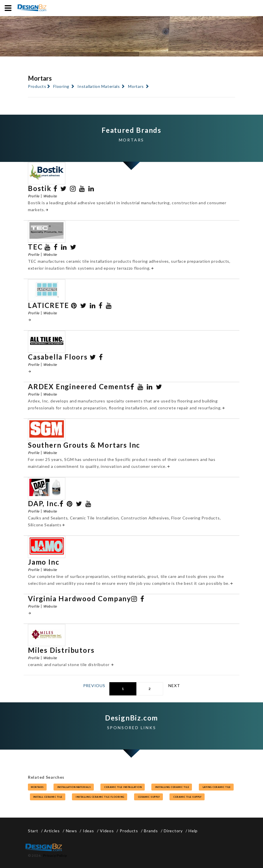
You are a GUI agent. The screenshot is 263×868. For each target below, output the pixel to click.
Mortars (136, 86)
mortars (37, 787)
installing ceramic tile (172, 787)
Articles (52, 831)
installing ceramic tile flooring (100, 797)
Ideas (88, 831)
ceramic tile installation (122, 787)
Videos (107, 831)
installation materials (74, 787)
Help (193, 831)
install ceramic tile (48, 797)
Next (174, 685)
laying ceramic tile (216, 787)
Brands (151, 831)
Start (33, 831)
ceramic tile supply (187, 797)
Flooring (61, 86)
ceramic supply (148, 797)
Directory (173, 831)
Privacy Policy (55, 855)
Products (37, 86)
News (72, 831)
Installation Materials (99, 86)
